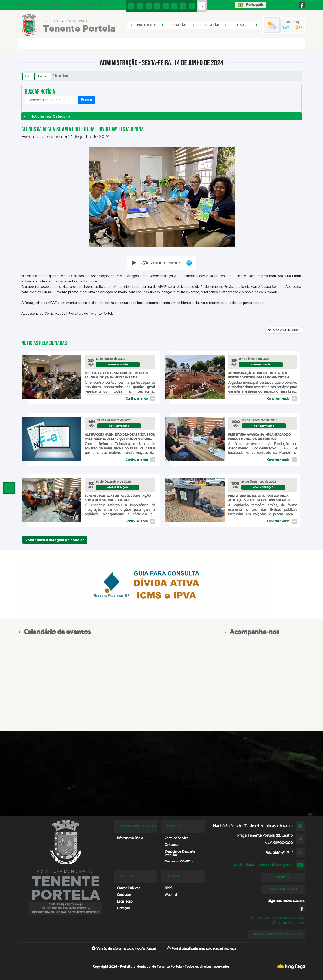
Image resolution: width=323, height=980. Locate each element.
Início (28, 76)
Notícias (44, 76)
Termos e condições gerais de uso (278, 917)
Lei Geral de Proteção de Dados (276, 934)
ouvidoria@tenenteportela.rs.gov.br (263, 865)
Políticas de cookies (289, 923)
